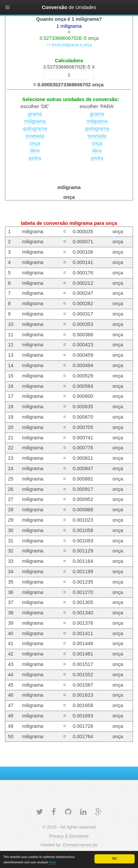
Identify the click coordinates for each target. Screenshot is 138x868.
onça (35, 143)
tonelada (35, 136)
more (53, 862)
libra (35, 151)
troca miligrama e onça (72, 44)
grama (35, 114)
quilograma (35, 128)
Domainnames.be (80, 845)
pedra (35, 158)
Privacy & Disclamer (69, 836)
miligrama (35, 121)
